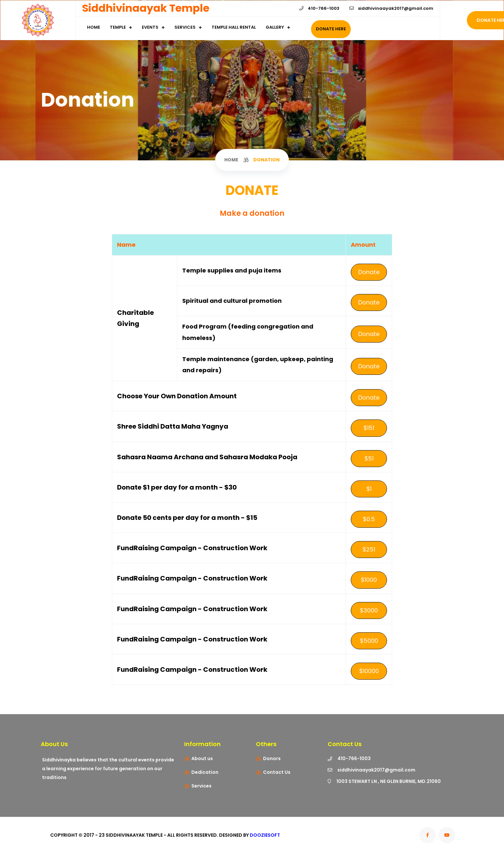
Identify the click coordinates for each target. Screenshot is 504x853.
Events (150, 27)
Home (94, 27)
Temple (118, 27)
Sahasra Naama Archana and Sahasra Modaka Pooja (207, 457)
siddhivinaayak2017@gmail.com (391, 8)
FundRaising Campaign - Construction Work (192, 548)
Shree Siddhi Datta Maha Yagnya (173, 426)
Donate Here (331, 29)
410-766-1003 (319, 8)
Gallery (275, 27)
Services (185, 27)
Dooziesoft (265, 835)
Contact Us (277, 772)
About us (202, 758)
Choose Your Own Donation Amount (177, 396)
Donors (272, 758)
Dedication (205, 772)
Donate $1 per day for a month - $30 (177, 487)
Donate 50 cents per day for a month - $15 (187, 518)
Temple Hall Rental (234, 27)
